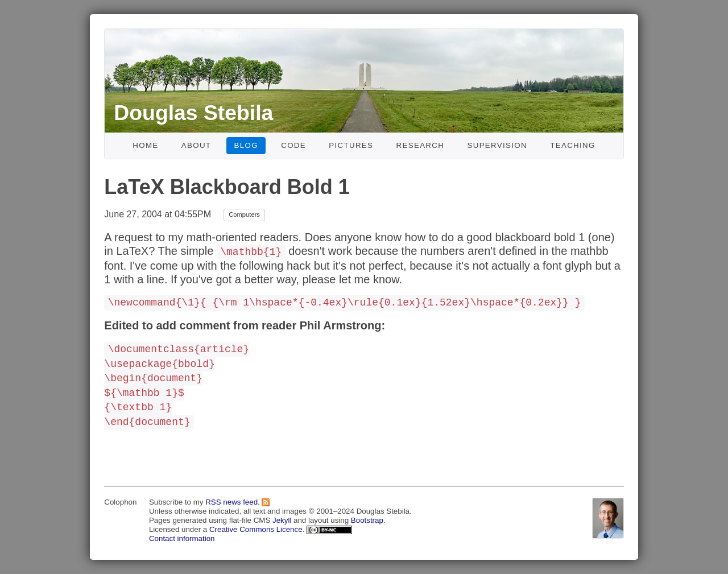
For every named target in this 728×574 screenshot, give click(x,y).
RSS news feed (231, 502)
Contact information (182, 538)
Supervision (497, 145)
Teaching (573, 145)
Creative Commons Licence (256, 529)
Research (421, 145)
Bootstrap (367, 520)
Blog (246, 145)
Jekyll (282, 520)
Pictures (351, 145)
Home (145, 145)
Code (293, 145)
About (197, 145)
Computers (244, 214)
